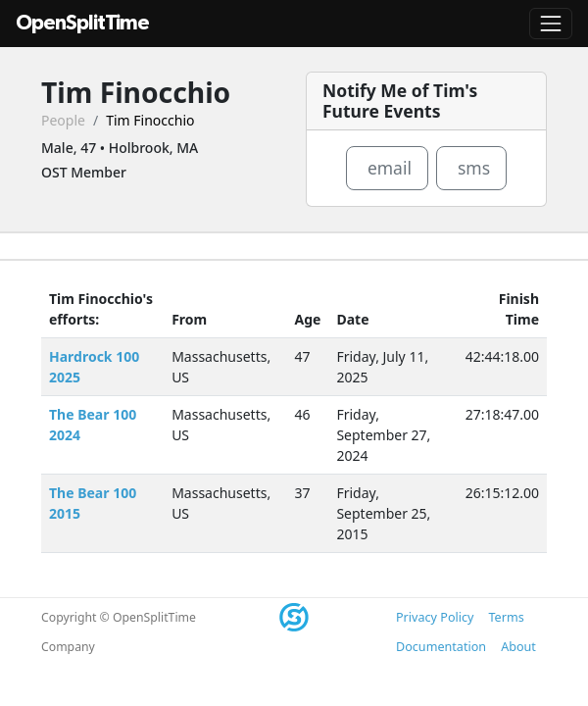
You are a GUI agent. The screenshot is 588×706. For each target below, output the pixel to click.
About (518, 647)
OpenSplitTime (82, 23)
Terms (506, 617)
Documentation (441, 647)
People (63, 120)
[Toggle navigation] (551, 24)
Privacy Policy (435, 617)
